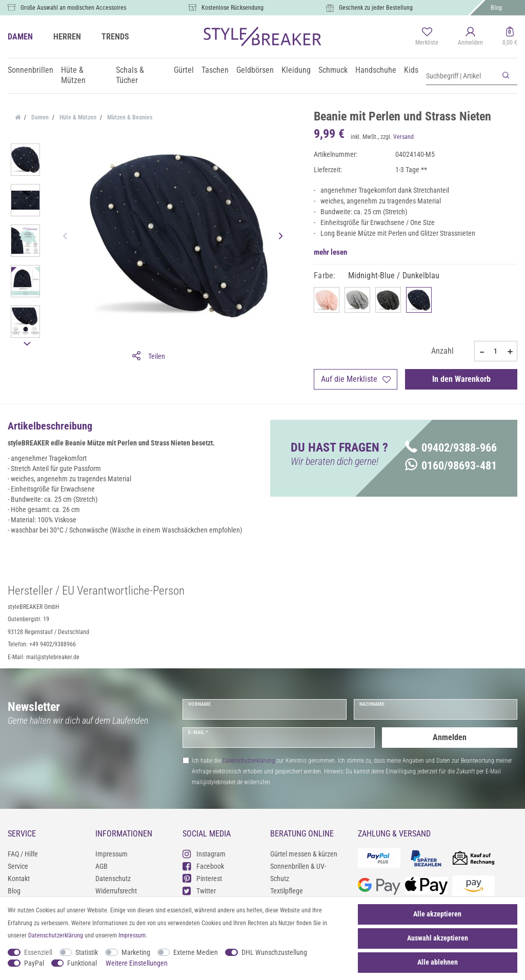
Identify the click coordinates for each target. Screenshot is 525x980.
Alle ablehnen (438, 962)
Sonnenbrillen (31, 70)
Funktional (82, 963)
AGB (102, 866)
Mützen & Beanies (129, 117)
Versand (403, 137)
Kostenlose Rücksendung (233, 8)
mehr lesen (330, 252)
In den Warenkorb (461, 379)
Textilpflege (287, 891)
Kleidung (296, 70)
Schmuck (333, 70)
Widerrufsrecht (116, 891)
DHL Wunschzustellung (274, 952)
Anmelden (450, 737)
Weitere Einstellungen (137, 963)
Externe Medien (196, 952)
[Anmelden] (470, 37)
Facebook (203, 866)
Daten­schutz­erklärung (56, 935)
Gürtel (184, 70)
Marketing (136, 952)
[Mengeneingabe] (496, 351)
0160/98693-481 (451, 466)
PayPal (34, 963)
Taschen (215, 70)
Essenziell (38, 952)
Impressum (112, 854)
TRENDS (115, 37)
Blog (496, 8)
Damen (39, 117)
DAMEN (20, 37)
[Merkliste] (427, 37)
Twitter (199, 891)
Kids (411, 70)
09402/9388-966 (451, 448)
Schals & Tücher (130, 75)
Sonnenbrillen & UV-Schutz (298, 872)
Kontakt (19, 879)
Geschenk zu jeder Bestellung (376, 8)
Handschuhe (376, 70)
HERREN (67, 37)
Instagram (204, 854)
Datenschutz (113, 879)
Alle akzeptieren (437, 914)
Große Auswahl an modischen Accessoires (73, 8)
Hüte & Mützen (73, 75)
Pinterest (202, 878)
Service (18, 866)
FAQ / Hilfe (23, 854)
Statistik (87, 952)
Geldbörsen (255, 70)
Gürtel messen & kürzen (304, 854)
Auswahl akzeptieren (438, 938)
